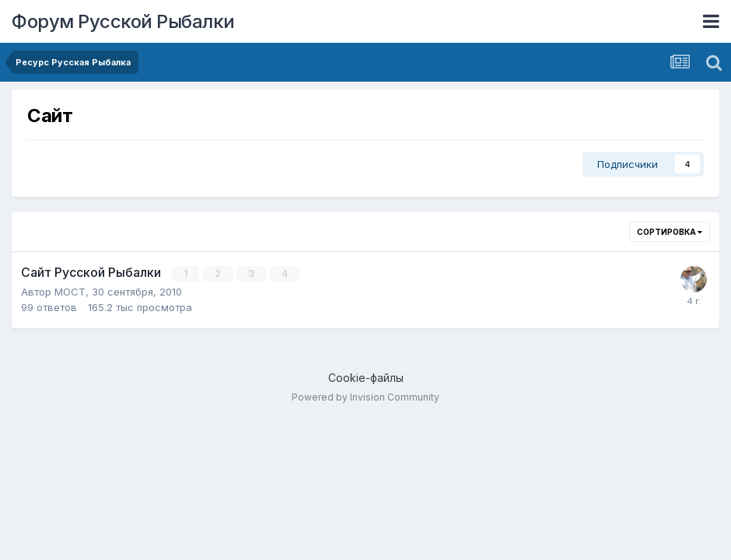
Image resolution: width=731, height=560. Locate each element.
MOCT (70, 292)
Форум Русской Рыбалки (123, 21)
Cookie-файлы (366, 378)
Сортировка (670, 232)
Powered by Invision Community (365, 397)
